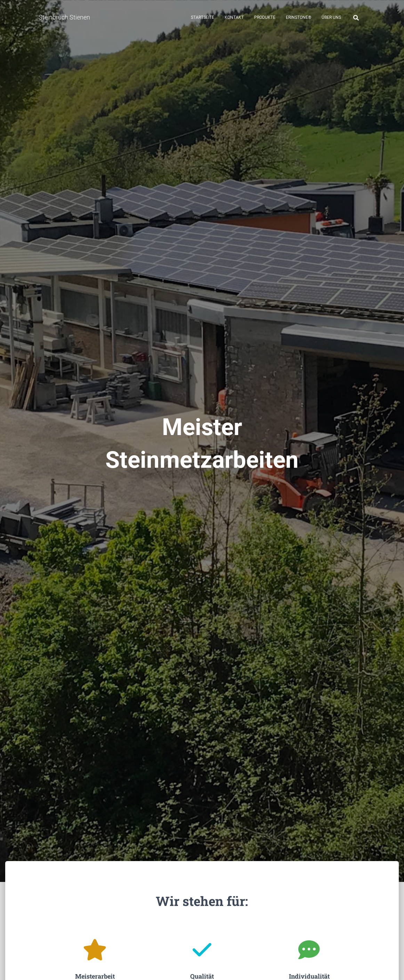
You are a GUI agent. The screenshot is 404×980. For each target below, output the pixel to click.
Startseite (203, 17)
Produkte (265, 17)
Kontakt (234, 17)
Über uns (331, 17)
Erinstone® (298, 17)
